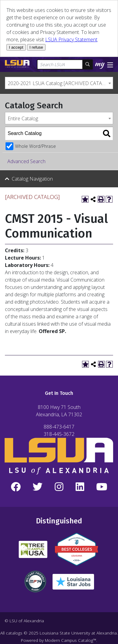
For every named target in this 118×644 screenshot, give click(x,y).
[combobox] (59, 83)
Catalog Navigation (32, 179)
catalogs (14, 633)
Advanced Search (26, 161)
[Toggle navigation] (110, 64)
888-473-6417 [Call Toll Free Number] (59, 427)
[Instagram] (59, 487)
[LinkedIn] (80, 487)
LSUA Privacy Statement (71, 39)
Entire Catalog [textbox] (23, 118)
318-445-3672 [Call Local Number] (59, 434)
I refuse (36, 47)
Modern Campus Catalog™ (71, 640)
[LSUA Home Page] (17, 64)
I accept (16, 47)
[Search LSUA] (60, 64)
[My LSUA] (100, 65)
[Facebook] (16, 487)
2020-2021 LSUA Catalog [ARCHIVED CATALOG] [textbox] (60, 83)
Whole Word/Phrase (35, 146)
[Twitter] (38, 487)
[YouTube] (102, 487)
